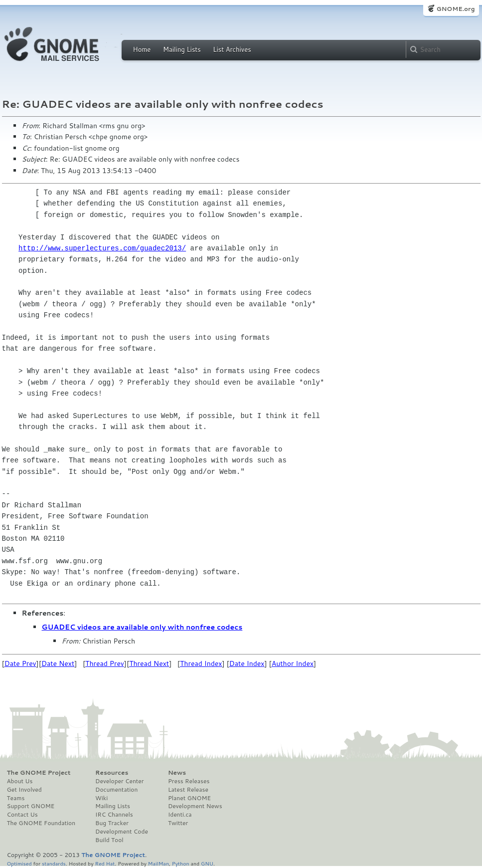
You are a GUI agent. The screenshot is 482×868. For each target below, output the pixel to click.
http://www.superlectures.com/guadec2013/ (102, 248)
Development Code (122, 832)
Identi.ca (180, 815)
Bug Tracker (112, 823)
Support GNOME (31, 806)
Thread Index (201, 663)
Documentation (116, 790)
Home (142, 49)
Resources (112, 773)
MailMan (159, 863)
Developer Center (119, 781)
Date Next (58, 663)
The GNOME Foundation (41, 823)
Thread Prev (105, 663)
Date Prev (20, 663)
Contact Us (22, 815)
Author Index (293, 663)
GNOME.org (455, 9)
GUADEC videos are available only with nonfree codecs (142, 627)
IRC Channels (114, 815)
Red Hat (105, 863)
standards (54, 863)
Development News (195, 806)
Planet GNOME (189, 798)
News (177, 773)
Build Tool (109, 840)
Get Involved (24, 790)
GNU (207, 863)
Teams (16, 798)
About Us (20, 781)
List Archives (232, 49)
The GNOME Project (39, 773)
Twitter (178, 823)
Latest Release (188, 790)
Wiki (101, 798)
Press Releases (189, 781)
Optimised (19, 863)
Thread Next (149, 663)
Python (181, 863)
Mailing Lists (182, 49)
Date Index (247, 663)
